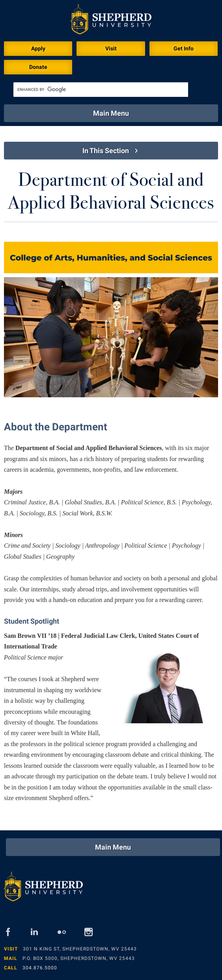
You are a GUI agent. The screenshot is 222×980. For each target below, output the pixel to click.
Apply (38, 48)
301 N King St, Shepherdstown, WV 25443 (80, 949)
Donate (38, 67)
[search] (101, 90)
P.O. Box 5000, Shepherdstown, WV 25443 (79, 958)
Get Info (184, 48)
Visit (111, 48)
